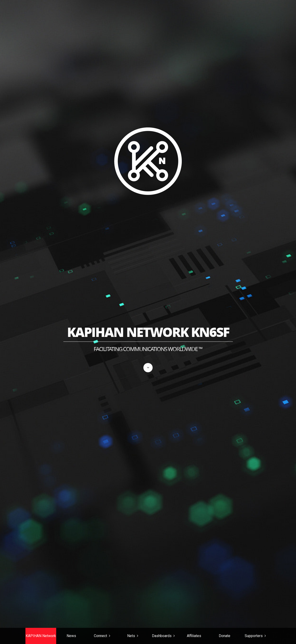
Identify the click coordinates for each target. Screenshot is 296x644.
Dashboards (162, 636)
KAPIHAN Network (41, 636)
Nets (131, 636)
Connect (100, 636)
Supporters (254, 636)
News (71, 636)
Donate (225, 636)
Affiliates (194, 636)
